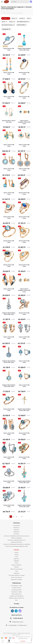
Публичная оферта (16, 538)
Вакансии (17, 530)
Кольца (17, 554)
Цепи (16, 557)
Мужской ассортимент (17, 569)
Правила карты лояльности (17, 598)
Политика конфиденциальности (17, 540)
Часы (17, 571)
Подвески (17, 561)
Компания (17, 523)
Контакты (16, 534)
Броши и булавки (17, 565)
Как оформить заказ (16, 586)
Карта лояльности (16, 594)
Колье (16, 563)
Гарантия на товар (16, 592)
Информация (17, 583)
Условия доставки (16, 590)
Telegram (16, 611)
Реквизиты (16, 532)
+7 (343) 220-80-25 (18, 618)
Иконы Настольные (16, 577)
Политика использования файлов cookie (17, 546)
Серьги (17, 552)
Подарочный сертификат (17, 596)
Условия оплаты (17, 588)
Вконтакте (12, 611)
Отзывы (17, 604)
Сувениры (17, 573)
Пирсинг (17, 567)
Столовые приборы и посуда (17, 575)
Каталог (16, 550)
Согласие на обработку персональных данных (17, 536)
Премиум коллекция (16, 579)
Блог (17, 600)
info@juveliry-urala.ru (18, 622)
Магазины (16, 528)
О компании (17, 525)
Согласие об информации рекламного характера (17, 544)
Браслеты (17, 559)
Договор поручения (17, 542)
